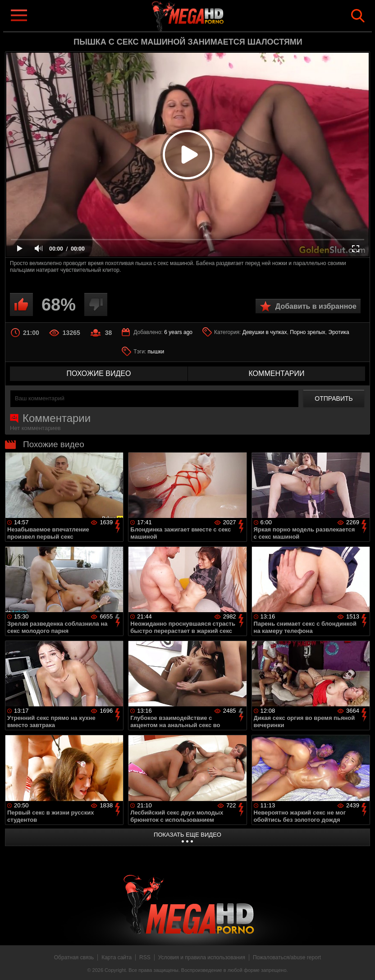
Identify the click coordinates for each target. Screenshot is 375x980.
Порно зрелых (308, 332)
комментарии (276, 373)
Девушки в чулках (265, 332)
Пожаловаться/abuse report (287, 957)
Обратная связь (74, 957)
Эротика (339, 332)
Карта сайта (117, 957)
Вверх (361, 963)
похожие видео (99, 373)
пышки (156, 352)
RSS (145, 957)
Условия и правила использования (202, 957)
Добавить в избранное (316, 306)
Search (358, 16)
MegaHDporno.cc (202, 15)
